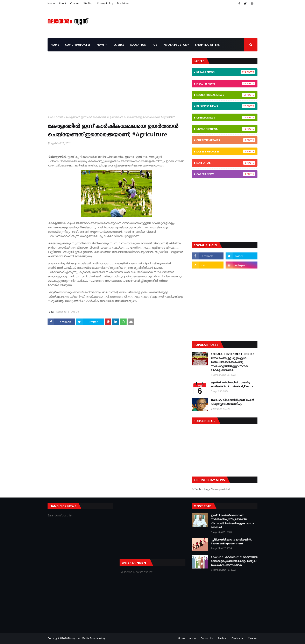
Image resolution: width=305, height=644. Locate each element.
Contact (75, 3)
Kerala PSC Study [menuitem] (176, 45)
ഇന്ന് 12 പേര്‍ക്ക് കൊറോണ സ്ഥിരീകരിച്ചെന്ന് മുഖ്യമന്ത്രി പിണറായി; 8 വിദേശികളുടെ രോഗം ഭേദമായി (232, 521)
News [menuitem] (101, 45)
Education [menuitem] (138, 45)
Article (60, 117)
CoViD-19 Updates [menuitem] (78, 45)
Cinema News (226, 117)
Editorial (226, 163)
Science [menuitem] (119, 45)
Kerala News (226, 72)
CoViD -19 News (226, 129)
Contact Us (207, 638)
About (62, 3)
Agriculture (63, 312)
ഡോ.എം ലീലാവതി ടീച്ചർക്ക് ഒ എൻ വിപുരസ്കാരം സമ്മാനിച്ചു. (232, 402)
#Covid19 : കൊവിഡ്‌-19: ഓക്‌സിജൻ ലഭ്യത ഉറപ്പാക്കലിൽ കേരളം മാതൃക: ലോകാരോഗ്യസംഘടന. (234, 561)
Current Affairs (226, 140)
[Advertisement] (116, 86)
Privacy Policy (105, 3)
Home (51, 3)
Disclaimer (123, 3)
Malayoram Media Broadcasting (87, 638)
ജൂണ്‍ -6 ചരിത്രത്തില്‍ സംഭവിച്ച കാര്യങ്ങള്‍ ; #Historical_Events (232, 384)
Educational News (226, 95)
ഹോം (51, 117)
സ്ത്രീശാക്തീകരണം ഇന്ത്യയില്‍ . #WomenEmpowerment (231, 542)
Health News (226, 84)
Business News (226, 106)
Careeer (253, 638)
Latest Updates (226, 151)
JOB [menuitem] (155, 45)
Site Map (88, 3)
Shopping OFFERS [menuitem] (207, 45)
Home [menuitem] (55, 45)
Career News (226, 174)
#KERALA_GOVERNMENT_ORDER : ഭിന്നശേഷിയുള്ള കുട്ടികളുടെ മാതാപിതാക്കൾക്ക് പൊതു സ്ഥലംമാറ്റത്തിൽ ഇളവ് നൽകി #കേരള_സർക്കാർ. (232, 362)
